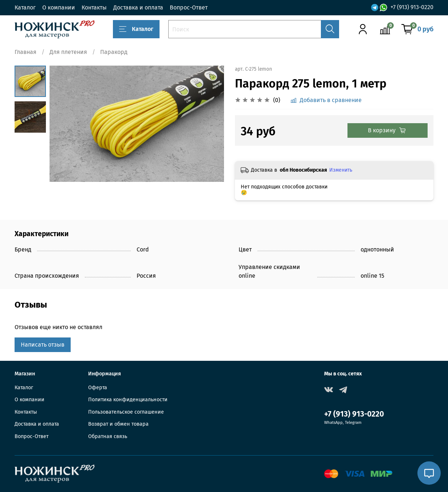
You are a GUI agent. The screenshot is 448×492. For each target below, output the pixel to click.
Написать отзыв (43, 345)
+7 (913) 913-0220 (412, 7)
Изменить (341, 170)
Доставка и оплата (138, 7)
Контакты (94, 7)
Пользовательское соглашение (126, 412)
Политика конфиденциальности (128, 400)
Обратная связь (108, 436)
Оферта (98, 388)
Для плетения (68, 52)
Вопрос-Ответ (189, 7)
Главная (25, 52)
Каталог (25, 7)
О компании (59, 7)
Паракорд (114, 52)
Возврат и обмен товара (118, 424)
